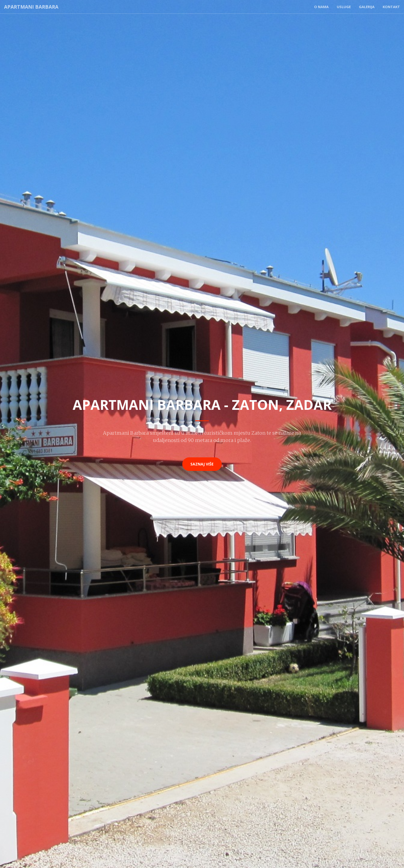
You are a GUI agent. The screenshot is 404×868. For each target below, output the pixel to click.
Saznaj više (202, 464)
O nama (321, 7)
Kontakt (391, 7)
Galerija (367, 7)
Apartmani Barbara (31, 7)
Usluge (344, 7)
